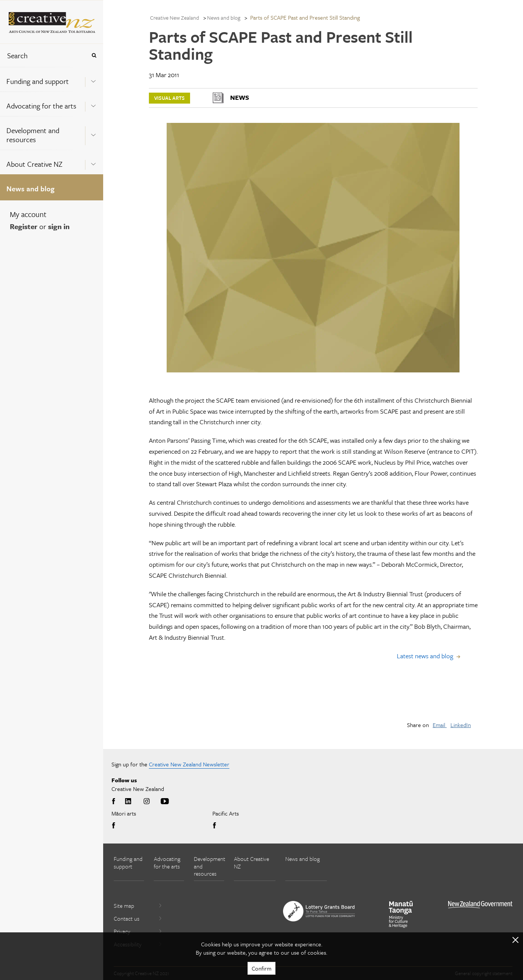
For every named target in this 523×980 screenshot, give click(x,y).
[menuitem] (52, 79)
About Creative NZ (34, 164)
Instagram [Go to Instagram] (147, 802)
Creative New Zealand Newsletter (189, 764)
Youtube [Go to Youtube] (165, 802)
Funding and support (38, 81)
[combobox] (43, 55)
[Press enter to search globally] (94, 55)
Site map (138, 906)
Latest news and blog (425, 656)
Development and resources (33, 135)
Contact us (138, 918)
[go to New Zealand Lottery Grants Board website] (319, 911)
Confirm (261, 968)
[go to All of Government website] (480, 905)
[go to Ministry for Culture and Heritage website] (401, 914)
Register (24, 226)
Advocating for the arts (41, 106)
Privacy (138, 931)
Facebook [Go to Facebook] (115, 802)
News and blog (30, 188)
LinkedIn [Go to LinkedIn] (128, 802)
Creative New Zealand (175, 18)
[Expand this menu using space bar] (93, 79)
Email (440, 725)
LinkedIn (461, 725)
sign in (59, 226)
